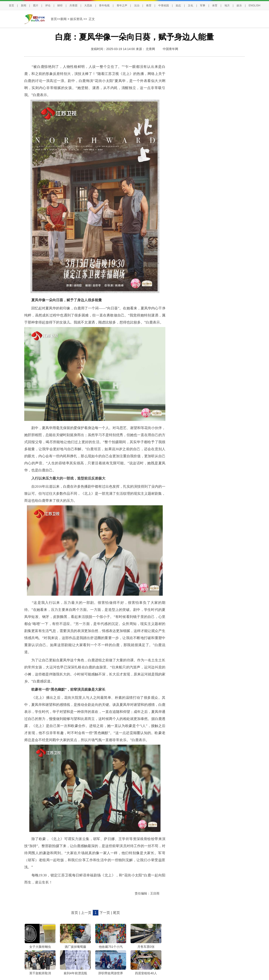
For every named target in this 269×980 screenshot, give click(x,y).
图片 (36, 6)
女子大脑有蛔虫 (40, 947)
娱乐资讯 (76, 19)
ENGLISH (255, 6)
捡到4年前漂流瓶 (75, 973)
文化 (191, 6)
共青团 (73, 6)
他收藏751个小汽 (111, 947)
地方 (227, 6)
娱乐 (239, 6)
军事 (203, 6)
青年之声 (122, 6)
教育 (149, 6)
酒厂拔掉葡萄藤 (75, 947)
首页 (11, 6)
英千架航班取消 (40, 973)
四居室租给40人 (146, 973)
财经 (60, 6)
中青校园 (164, 6)
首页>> (56, 19)
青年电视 (104, 6)
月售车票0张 (146, 947)
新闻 (24, 6)
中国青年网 (170, 49)
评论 (48, 6)
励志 (178, 6)
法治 (137, 6)
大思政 (88, 6)
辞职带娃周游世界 (111, 973)
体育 (215, 6)
